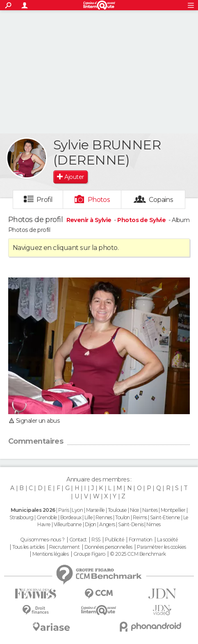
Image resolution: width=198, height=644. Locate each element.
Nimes (153, 524)
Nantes (150, 510)
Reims (140, 517)
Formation (140, 540)
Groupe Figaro (89, 554)
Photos (99, 200)
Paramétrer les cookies (162, 547)
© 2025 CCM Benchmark (138, 554)
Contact (78, 540)
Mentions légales (50, 554)
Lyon (77, 510)
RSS (96, 540)
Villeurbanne (68, 524)
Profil (45, 200)
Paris (64, 510)
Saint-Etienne (165, 517)
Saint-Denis (131, 524)
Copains (161, 200)
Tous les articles (28, 547)
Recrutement (64, 547)
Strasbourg (21, 517)
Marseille (96, 510)
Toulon (123, 517)
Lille (89, 517)
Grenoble (47, 517)
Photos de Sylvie (141, 220)
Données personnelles (108, 547)
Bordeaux (71, 517)
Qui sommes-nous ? (42, 540)
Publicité (115, 540)
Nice (135, 510)
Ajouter (74, 177)
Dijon (91, 524)
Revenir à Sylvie (90, 220)
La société (167, 540)
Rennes (104, 517)
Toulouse (117, 510)
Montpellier (173, 510)
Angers (107, 524)
